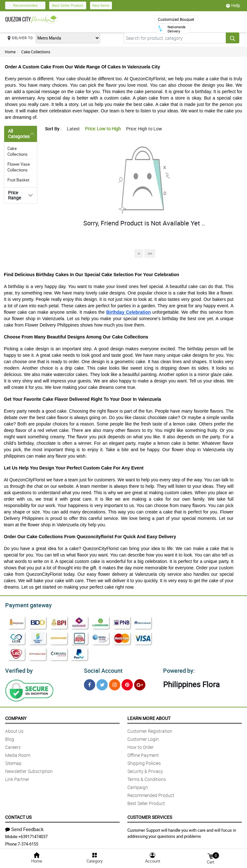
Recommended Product (151, 793)
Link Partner (17, 777)
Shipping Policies (144, 761)
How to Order (141, 745)
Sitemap (13, 761)
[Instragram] (115, 683)
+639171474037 (33, 835)
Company (16, 716)
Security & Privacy (145, 769)
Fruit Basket (18, 180)
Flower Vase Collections (19, 167)
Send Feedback (24, 827)
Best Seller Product (68, 5)
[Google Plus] (140, 683)
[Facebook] (90, 683)
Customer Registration (150, 729)
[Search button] (233, 38)
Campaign (138, 785)
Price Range (14, 195)
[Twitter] (102, 683)
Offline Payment (143, 753)
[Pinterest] (127, 683)
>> (150, 254)
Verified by (18, 669)
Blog (10, 737)
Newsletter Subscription (29, 769)
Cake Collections (36, 52)
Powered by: (178, 669)
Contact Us (18, 815)
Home (10, 52)
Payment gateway (26, 604)
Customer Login (143, 737)
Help (233, 5)
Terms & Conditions (147, 777)
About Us (14, 729)
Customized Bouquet (176, 19)
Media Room (18, 753)
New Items (101, 5)
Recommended (25, 5)
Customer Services (150, 815)
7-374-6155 (28, 842)
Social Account (101, 669)
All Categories (19, 134)
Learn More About (149, 716)
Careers (13, 745)
